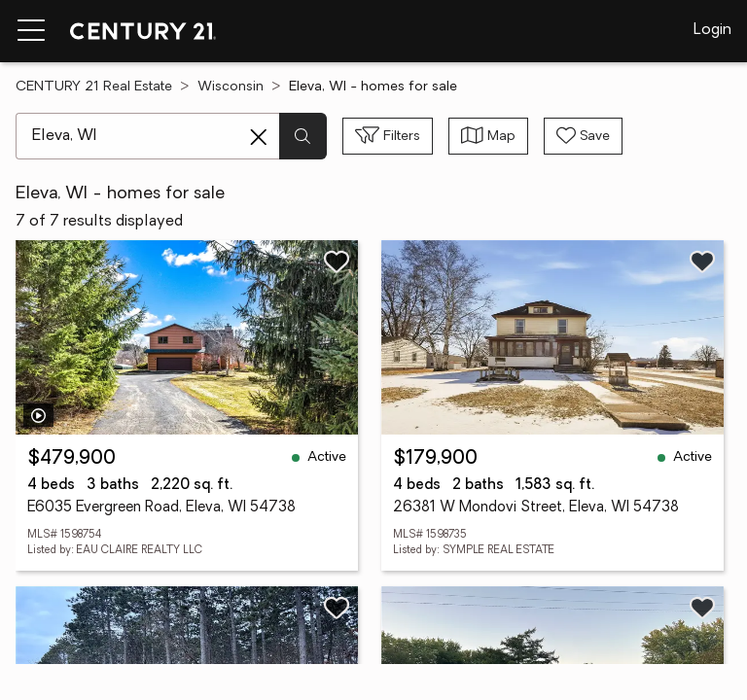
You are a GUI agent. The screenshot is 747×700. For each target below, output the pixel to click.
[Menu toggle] (31, 31)
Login (712, 30)
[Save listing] (337, 262)
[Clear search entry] (259, 137)
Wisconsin (231, 87)
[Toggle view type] (488, 136)
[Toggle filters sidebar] (388, 136)
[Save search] (583, 136)
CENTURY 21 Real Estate (94, 87)
